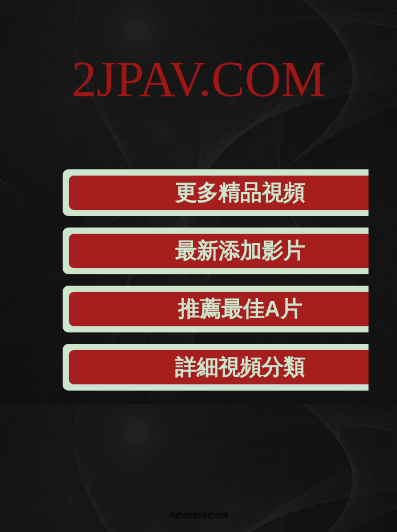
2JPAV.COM (198, 79)
